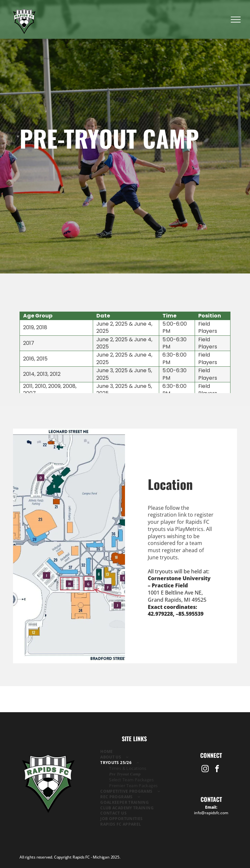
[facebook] (217, 770)
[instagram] (205, 770)
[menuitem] (134, 752)
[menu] (236, 20)
